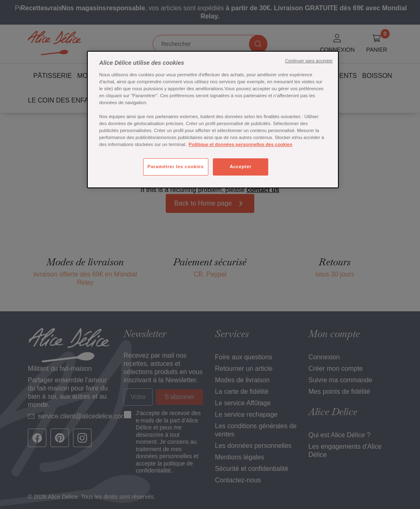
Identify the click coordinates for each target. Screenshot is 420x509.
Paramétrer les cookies (176, 167)
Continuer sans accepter (309, 61)
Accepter (241, 167)
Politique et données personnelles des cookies (241, 144)
